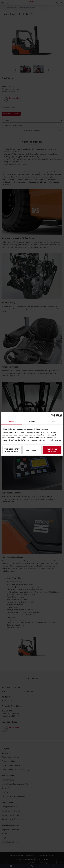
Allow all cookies (52, 450)
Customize (32, 450)
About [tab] (53, 422)
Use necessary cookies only (12, 450)
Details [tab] (32, 422)
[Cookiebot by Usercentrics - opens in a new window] (52, 416)
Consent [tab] (11, 422)
